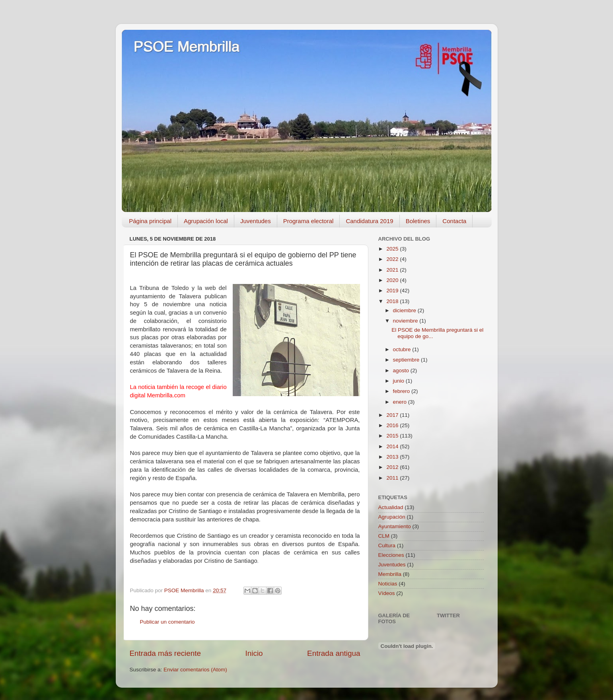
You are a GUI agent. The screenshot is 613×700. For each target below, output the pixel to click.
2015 (393, 436)
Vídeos (387, 593)
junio (399, 381)
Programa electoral (308, 221)
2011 (393, 478)
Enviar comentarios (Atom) (195, 670)
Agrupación (392, 517)
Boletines (418, 221)
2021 (393, 270)
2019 (393, 291)
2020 (393, 280)
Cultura (387, 545)
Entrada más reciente (165, 653)
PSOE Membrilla (187, 47)
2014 (393, 446)
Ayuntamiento (395, 526)
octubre (403, 349)
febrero (402, 391)
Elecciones (391, 555)
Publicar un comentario (167, 622)
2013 (393, 457)
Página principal (150, 221)
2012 (393, 467)
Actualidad (391, 507)
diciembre (405, 310)
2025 (393, 249)
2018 (393, 301)
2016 (393, 425)
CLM (384, 536)
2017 (393, 415)
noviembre (406, 321)
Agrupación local (206, 221)
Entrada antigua (334, 653)
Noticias (388, 584)
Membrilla (390, 574)
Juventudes (256, 221)
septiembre (407, 360)
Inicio (254, 653)
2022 (393, 259)
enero (401, 402)
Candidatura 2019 (369, 221)
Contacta (454, 221)
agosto (402, 370)
